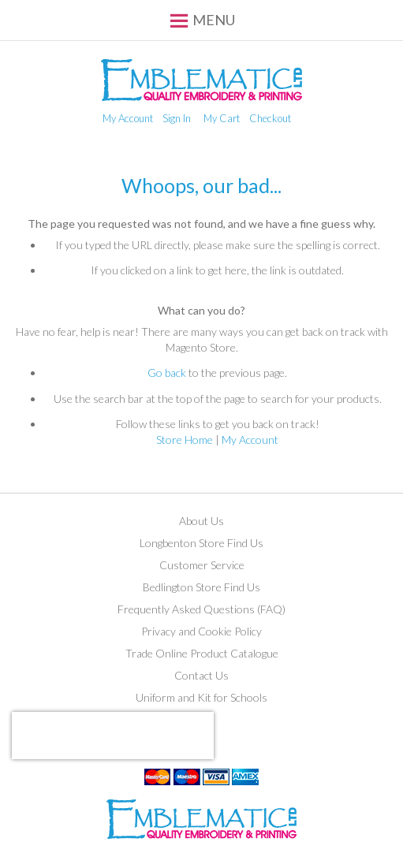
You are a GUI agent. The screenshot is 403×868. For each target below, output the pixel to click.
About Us (201, 521)
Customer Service (202, 565)
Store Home (185, 440)
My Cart (222, 118)
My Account (128, 118)
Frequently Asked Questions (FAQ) (201, 609)
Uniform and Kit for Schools (201, 697)
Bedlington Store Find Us (201, 587)
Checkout (270, 118)
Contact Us (201, 675)
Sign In (177, 118)
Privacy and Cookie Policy (201, 631)
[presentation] (113, 736)
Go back (167, 373)
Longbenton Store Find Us (201, 543)
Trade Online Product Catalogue (202, 653)
